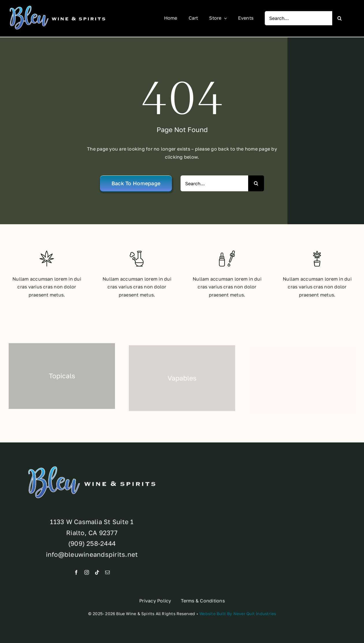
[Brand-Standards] (57, 7)
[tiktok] (97, 574)
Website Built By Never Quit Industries (238, 615)
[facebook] (76, 574)
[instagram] (87, 574)
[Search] (339, 18)
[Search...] (298, 18)
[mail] (107, 574)
